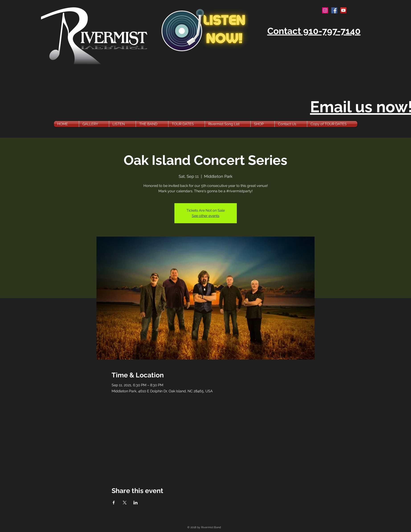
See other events (206, 216)
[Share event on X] (125, 503)
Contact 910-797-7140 (314, 31)
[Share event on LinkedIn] (136, 503)
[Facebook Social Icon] (334, 10)
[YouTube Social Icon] (343, 10)
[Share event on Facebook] (114, 503)
